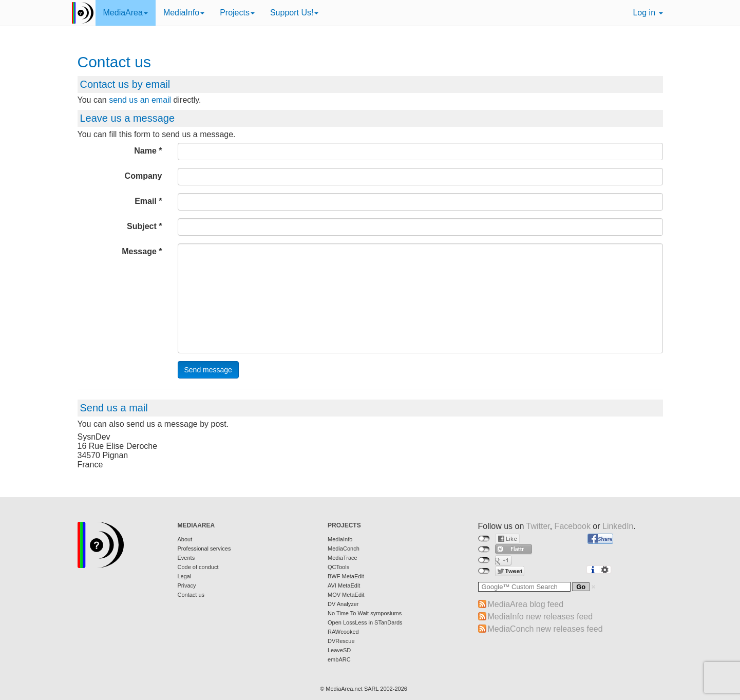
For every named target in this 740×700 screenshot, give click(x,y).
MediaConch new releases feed (545, 629)
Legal (185, 576)
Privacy (187, 585)
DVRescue (341, 641)
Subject (142, 226)
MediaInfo (184, 13)
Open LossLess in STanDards (365, 622)
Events (186, 558)
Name (145, 151)
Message (139, 251)
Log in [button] (648, 13)
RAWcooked (343, 632)
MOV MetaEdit (346, 595)
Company (144, 176)
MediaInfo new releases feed (540, 617)
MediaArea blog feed (526, 604)
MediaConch (344, 548)
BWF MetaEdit (346, 576)
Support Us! (294, 13)
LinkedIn (618, 526)
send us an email (140, 100)
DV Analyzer (343, 604)
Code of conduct (198, 567)
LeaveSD (339, 650)
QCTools (338, 567)
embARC (339, 659)
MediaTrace (343, 558)
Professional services (204, 548)
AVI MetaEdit (344, 585)
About (185, 539)
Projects (237, 13)
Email (146, 201)
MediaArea (126, 13)
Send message (208, 370)
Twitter (538, 526)
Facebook (573, 526)
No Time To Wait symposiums (365, 613)
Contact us (191, 595)
